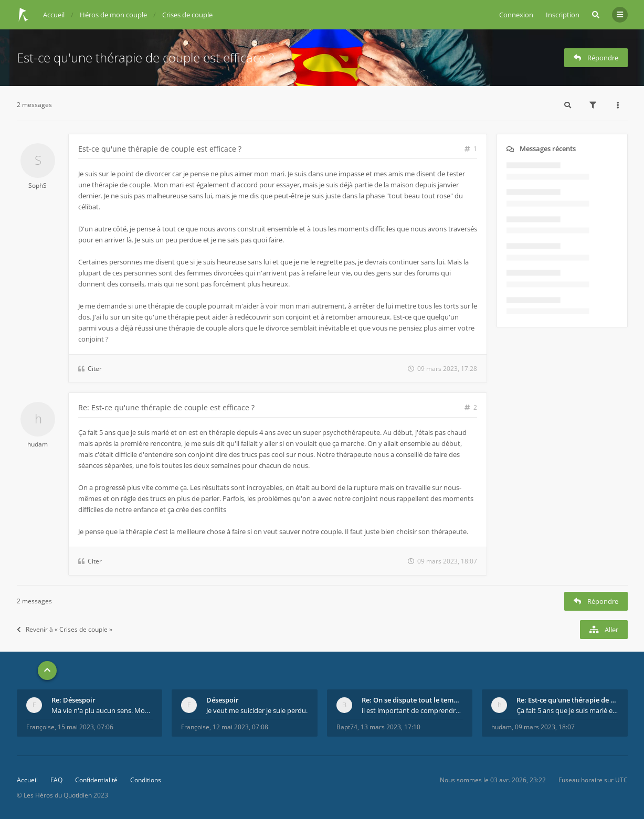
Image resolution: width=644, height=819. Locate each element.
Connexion (516, 15)
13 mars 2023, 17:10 (390, 727)
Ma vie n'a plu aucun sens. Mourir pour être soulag (102, 710)
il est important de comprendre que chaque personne (413, 710)
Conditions (146, 780)
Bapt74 (347, 727)
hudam (38, 444)
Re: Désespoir (73, 700)
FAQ (56, 780)
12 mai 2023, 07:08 (240, 727)
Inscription (563, 15)
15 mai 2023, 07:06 (86, 727)
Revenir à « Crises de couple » (65, 629)
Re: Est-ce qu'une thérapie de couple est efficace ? (166, 407)
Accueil (27, 780)
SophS (38, 185)
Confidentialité (96, 780)
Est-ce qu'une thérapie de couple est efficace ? (145, 57)
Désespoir (223, 700)
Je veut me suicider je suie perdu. (257, 710)
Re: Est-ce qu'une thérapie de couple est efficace (567, 700)
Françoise (40, 727)
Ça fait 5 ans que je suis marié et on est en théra (567, 710)
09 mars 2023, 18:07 (545, 727)
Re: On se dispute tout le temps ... (413, 700)
